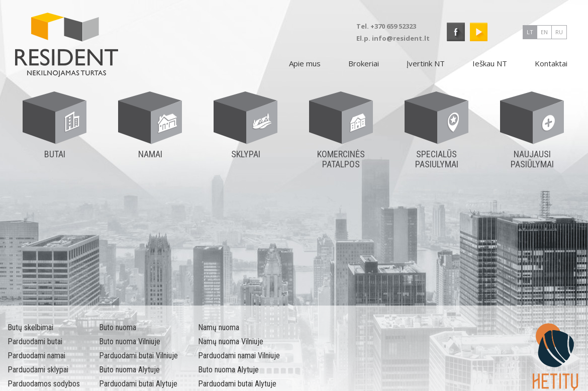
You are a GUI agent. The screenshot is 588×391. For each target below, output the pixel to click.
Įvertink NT (426, 63)
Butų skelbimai (30, 327)
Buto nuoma (118, 327)
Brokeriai (364, 63)
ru (559, 32)
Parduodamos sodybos (44, 384)
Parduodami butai (35, 341)
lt (530, 32)
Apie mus (305, 63)
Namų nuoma (219, 327)
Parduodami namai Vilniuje (239, 356)
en (544, 32)
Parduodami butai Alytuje (138, 384)
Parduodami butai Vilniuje (138, 356)
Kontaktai (551, 63)
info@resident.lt (401, 38)
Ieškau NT (490, 63)
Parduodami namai (36, 356)
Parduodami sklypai (38, 370)
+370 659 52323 (393, 26)
